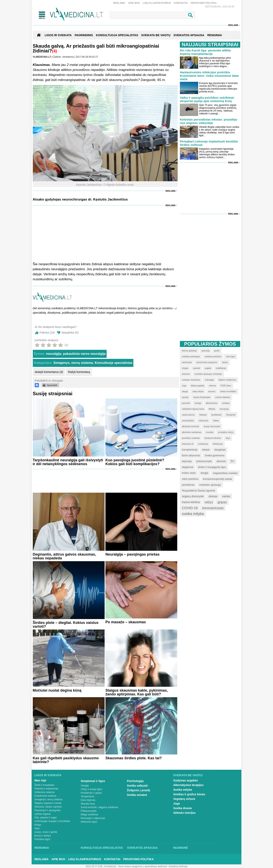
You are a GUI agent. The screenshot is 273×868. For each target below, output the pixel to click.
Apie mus (134, 3)
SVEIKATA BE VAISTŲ (156, 35)
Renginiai (42, 848)
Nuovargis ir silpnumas (93, 818)
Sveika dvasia (182, 808)
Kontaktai (181, 3)
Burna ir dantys (43, 836)
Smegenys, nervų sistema (73, 363)
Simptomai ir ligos (93, 781)
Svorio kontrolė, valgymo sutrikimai (99, 807)
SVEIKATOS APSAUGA (189, 35)
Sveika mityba (183, 790)
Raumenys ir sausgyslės (47, 810)
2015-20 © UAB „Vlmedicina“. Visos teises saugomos (114, 866)
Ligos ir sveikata (58, 35)
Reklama (119, 3)
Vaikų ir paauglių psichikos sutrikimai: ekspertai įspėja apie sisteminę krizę (207, 99)
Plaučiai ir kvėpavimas (46, 789)
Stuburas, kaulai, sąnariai (48, 807)
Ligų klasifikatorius (157, 3)
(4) (55, 51)
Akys (37, 828)
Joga (177, 804)
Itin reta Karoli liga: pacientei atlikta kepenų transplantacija (205, 52)
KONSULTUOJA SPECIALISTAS (117, 35)
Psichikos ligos (42, 839)
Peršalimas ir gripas (91, 793)
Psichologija (135, 781)
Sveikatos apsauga (142, 848)
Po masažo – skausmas (126, 622)
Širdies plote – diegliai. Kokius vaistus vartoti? (66, 625)
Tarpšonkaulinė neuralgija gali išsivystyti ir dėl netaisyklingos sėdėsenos (68, 462)
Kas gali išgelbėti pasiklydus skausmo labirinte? (66, 760)
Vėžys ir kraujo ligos (91, 789)
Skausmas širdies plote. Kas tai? (134, 758)
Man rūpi (40, 780)
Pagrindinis (84, 35)
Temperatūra (87, 796)
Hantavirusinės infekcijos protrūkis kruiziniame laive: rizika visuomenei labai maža (209, 76)
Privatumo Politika (204, 3)
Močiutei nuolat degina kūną (57, 690)
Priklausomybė (89, 811)
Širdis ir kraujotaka (44, 785)
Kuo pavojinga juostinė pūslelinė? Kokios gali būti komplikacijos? (135, 462)
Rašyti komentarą (79, 372)
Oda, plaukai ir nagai (45, 818)
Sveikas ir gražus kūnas (189, 794)
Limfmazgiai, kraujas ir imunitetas (52, 821)
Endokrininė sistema (45, 796)
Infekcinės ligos (89, 822)
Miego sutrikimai (89, 815)
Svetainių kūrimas (178, 866)
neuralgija (54, 354)
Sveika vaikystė (137, 786)
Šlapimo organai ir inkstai (48, 803)
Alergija (85, 786)
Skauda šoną (88, 804)
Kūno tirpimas (88, 800)
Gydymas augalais (186, 780)
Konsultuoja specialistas (114, 363)
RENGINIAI (214, 35)
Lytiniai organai (42, 814)
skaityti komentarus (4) (49, 372)
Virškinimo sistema (44, 792)
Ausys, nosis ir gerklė (46, 832)
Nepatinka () (70, 333)
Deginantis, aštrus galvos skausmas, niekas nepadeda (64, 556)
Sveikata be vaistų (188, 775)
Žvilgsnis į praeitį (138, 790)
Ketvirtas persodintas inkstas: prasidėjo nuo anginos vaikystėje (209, 121)
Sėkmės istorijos (184, 813)
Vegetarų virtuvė (184, 799)
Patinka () (47, 333)
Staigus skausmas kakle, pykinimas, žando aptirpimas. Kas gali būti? (137, 692)
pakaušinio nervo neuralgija (84, 354)
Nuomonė (181, 848)
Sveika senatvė (137, 795)
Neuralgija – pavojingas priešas (132, 554)
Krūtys (38, 825)
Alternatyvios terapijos (188, 785)
